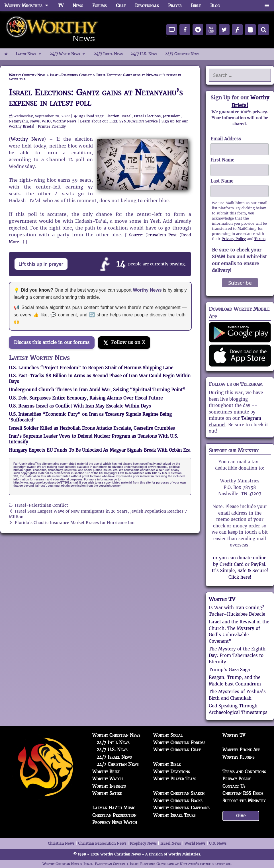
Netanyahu (18, 121)
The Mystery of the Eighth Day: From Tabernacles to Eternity (237, 655)
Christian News (61, 843)
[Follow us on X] (124, 343)
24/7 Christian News (182, 54)
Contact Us (234, 786)
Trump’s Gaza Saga (229, 670)
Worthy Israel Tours (174, 815)
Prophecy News (143, 843)
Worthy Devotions (172, 772)
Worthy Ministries (29, 6)
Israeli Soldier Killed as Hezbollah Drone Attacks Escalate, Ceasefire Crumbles (92, 428)
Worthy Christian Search (179, 793)
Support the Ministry (244, 801)
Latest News (31, 54)
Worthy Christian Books (178, 801)
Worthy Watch (108, 779)
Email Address (226, 139)
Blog (215, 6)
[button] (267, 6)
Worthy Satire (107, 793)
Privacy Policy (234, 239)
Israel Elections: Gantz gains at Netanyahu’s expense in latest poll (96, 98)
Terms (260, 239)
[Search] (263, 30)
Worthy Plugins (239, 757)
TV (61, 6)
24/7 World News (69, 54)
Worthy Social (168, 735)
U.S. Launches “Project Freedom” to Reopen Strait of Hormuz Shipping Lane (91, 368)
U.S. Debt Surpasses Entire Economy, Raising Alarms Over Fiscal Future (86, 398)
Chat (121, 6)
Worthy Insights (109, 786)
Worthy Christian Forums (179, 743)
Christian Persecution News (102, 843)
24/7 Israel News (108, 54)
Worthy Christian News (116, 735)
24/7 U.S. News (144, 54)
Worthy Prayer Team (174, 779)
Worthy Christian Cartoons (181, 808)
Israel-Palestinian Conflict (41, 505)
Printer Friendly (52, 126)
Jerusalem (172, 116)
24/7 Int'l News (113, 743)
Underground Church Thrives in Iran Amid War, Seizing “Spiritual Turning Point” (97, 390)
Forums (100, 6)
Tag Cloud (85, 116)
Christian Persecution (114, 815)
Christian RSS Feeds (243, 793)
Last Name (222, 181)
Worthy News (65, 121)
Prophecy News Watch (115, 822)
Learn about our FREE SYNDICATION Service (119, 121)
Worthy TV (222, 599)
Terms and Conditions (244, 772)
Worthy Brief (106, 772)
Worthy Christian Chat (177, 750)
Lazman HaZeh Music (114, 808)
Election (112, 116)
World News (195, 843)
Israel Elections (147, 116)
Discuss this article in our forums (52, 342)
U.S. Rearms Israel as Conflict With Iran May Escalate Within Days (80, 406)
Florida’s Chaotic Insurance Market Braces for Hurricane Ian (75, 523)
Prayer (175, 6)
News (78, 6)
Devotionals (147, 6)
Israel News (171, 843)
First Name (222, 160)
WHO (46, 121)
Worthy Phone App (241, 750)
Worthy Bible (167, 764)
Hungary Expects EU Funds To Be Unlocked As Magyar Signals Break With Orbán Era (100, 450)
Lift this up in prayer (41, 264)
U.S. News (218, 843)
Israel (127, 116)
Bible (196, 6)
